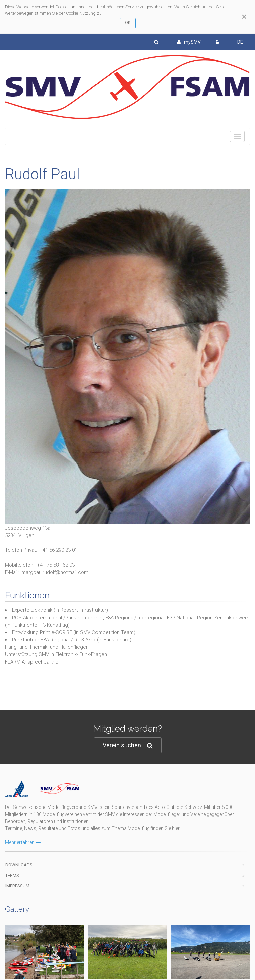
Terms (12, 875)
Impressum (17, 886)
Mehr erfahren (23, 842)
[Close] (244, 17)
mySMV (189, 42)
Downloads (19, 865)
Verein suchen (128, 746)
